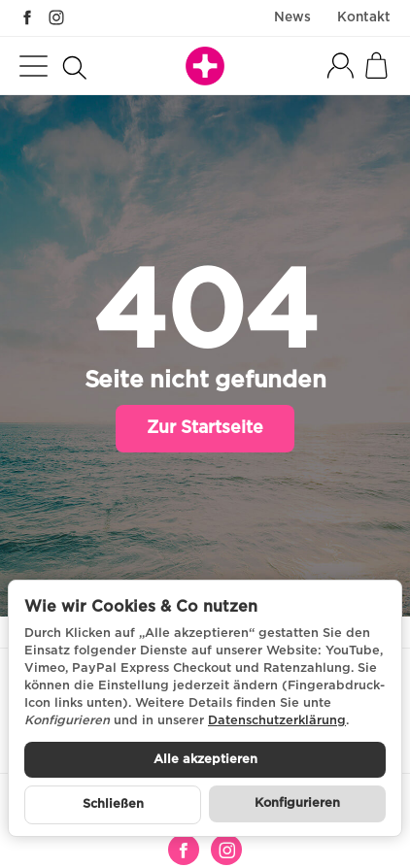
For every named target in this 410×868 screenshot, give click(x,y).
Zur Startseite (205, 428)
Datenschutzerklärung (277, 721)
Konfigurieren (297, 803)
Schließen (113, 804)
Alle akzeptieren (205, 760)
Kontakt (364, 17)
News (292, 17)
